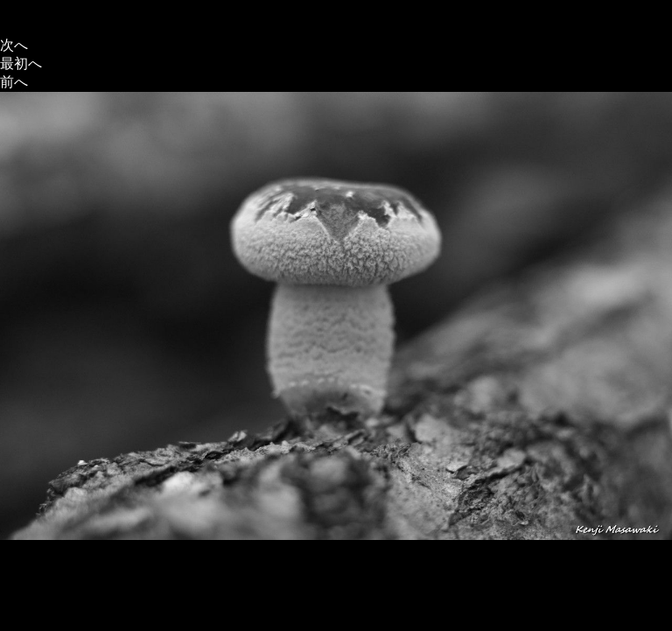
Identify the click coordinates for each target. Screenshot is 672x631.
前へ (14, 82)
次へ (14, 45)
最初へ (21, 63)
